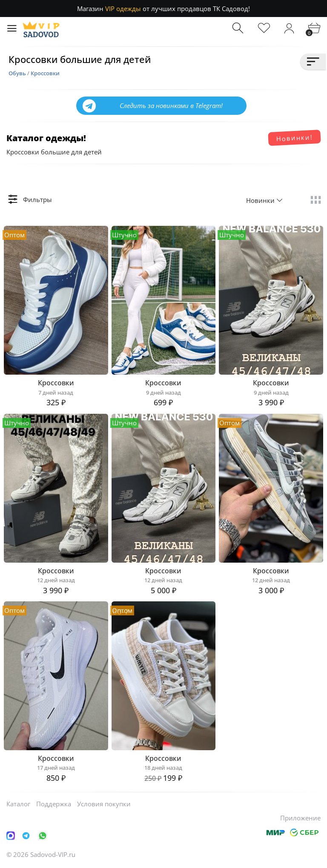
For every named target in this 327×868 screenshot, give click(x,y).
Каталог (18, 804)
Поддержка (54, 804)
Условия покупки (104, 804)
